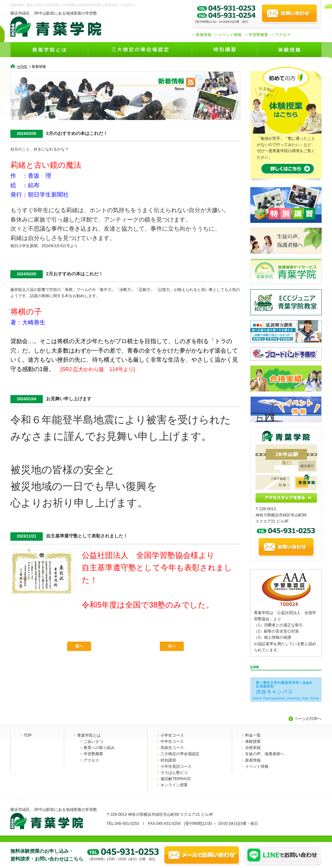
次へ (172, 646)
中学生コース (172, 741)
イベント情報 (230, 35)
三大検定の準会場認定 (180, 754)
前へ (79, 646)
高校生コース (172, 748)
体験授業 (253, 741)
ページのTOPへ (308, 719)
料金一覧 (253, 735)
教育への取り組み (99, 748)
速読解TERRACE (176, 779)
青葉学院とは (89, 735)
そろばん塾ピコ (174, 773)
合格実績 (253, 748)
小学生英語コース (176, 766)
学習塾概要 (258, 35)
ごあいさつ (93, 741)
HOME (22, 66)
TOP (28, 735)
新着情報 (204, 35)
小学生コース (172, 735)
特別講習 (168, 760)
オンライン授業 (174, 785)
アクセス (283, 35)
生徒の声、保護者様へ (265, 754)
